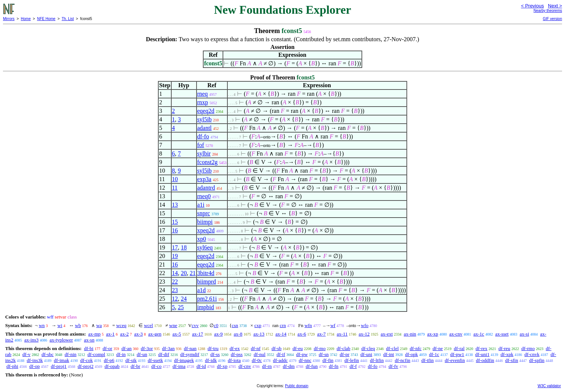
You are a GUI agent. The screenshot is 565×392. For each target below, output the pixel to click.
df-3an (168, 348)
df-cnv (245, 366)
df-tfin (427, 360)
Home (26, 19)
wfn (308, 325)
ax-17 (198, 334)
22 (175, 282)
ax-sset (502, 334)
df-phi (12, 366)
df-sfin (512, 360)
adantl (204, 128)
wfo (365, 325)
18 (184, 247)
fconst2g (207, 162)
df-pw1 (457, 354)
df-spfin (537, 360)
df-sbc (48, 354)
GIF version (552, 19)
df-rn (267, 366)
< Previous (532, 6)
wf (333, 325)
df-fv (393, 366)
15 (175, 222)
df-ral (459, 348)
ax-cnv (456, 334)
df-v (26, 354)
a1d (202, 290)
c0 (216, 325)
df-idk (211, 360)
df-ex (235, 348)
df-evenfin (455, 360)
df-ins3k (35, 360)
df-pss (237, 354)
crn (283, 325)
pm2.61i (207, 299)
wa (99, 325)
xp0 (202, 239)
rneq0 (204, 196)
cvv (195, 325)
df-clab (343, 348)
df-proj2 (86, 366)
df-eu (298, 348)
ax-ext (387, 334)
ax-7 (322, 334)
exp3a (204, 179)
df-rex (481, 348)
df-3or (147, 348)
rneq (202, 94)
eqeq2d (206, 111)
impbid (206, 307)
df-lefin (352, 360)
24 (184, 299)
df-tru (213, 348)
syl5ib (204, 119)
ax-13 (259, 334)
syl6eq (205, 247)
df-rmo (528, 348)
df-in (121, 354)
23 (175, 290)
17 (175, 247)
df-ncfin (403, 360)
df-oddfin (485, 360)
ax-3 (138, 334)
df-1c (434, 354)
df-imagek (184, 360)
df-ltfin (377, 360)
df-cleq (368, 348)
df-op (35, 366)
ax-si (524, 334)
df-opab (112, 366)
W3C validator (549, 386)
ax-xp (433, 334)
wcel (148, 325)
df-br (136, 366)
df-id (201, 366)
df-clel (392, 348)
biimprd (207, 282)
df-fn (334, 366)
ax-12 (364, 334)
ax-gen (155, 334)
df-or (107, 348)
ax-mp (95, 334)
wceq (121, 325)
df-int (389, 354)
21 (193, 273)
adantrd (206, 188)
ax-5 (177, 334)
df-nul (260, 354)
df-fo (203, 136)
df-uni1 (482, 354)
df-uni (366, 354)
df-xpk (507, 354)
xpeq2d (206, 230)
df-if (281, 354)
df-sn (324, 354)
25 (181, 307)
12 (175, 299)
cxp (258, 325)
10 (175, 179)
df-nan (190, 348)
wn (42, 325)
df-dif (164, 354)
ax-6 (302, 334)
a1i (201, 205)
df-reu (504, 348)
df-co (156, 366)
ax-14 (281, 334)
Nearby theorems (548, 11)
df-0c (257, 360)
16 (175, 230)
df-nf (256, 348)
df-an (126, 348)
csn (235, 325)
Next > (555, 6)
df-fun (312, 366)
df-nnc (305, 360)
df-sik (131, 360)
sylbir (204, 153)
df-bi (89, 348)
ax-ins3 (31, 340)
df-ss (215, 354)
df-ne (438, 348)
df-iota (234, 360)
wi (60, 325)
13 (175, 205)
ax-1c (479, 334)
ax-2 (124, 334)
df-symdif (190, 354)
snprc (204, 213)
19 (175, 256)
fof (201, 145)
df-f (353, 366)
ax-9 (218, 334)
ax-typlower (61, 340)
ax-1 (111, 334)
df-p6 (109, 360)
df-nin (71, 354)
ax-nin (410, 334)
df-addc (280, 360)
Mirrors (9, 19)
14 (175, 273)
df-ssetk (155, 360)
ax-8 (238, 334)
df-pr (345, 354)
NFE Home (46, 19)
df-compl (97, 354)
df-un (142, 354)
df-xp (222, 366)
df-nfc (416, 348)
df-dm (289, 366)
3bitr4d (206, 273)
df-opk (411, 354)
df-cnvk (532, 354)
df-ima (179, 366)
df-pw (302, 354)
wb (78, 325)
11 (175, 188)
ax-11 (342, 334)
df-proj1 (59, 366)
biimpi (205, 222)
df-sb (277, 348)
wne (173, 325)
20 (184, 273)
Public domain (297, 386)
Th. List (68, 19)
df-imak (61, 360)
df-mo (320, 348)
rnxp (203, 102)
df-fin (328, 360)
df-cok (87, 360)
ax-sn (89, 340)
